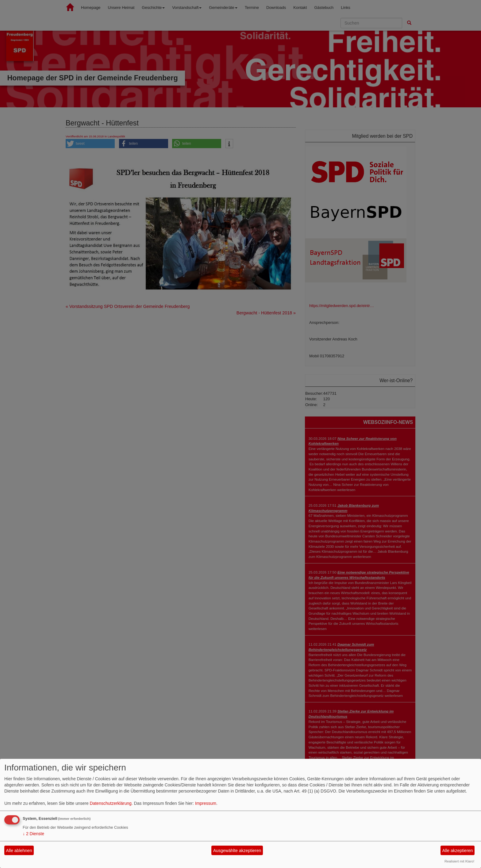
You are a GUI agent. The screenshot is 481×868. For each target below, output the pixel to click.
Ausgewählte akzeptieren (237, 851)
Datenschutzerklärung (111, 803)
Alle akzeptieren (458, 851)
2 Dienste (33, 834)
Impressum (206, 803)
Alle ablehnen (19, 851)
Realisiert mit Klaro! (459, 861)
